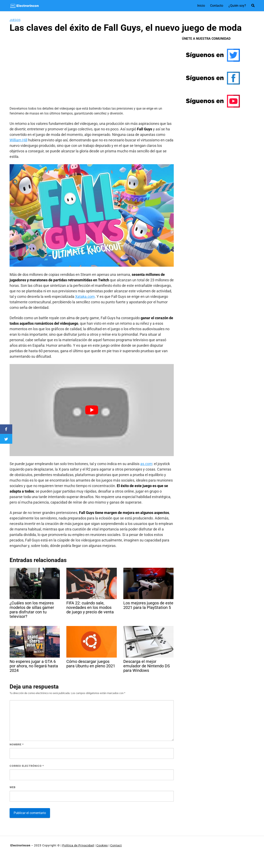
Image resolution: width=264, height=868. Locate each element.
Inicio (201, 6)
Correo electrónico (27, 766)
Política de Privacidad (78, 845)
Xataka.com (85, 296)
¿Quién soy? (237, 6)
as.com (146, 464)
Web (13, 787)
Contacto (217, 6)
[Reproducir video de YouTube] (92, 410)
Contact (116, 845)
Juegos (15, 20)
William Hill (18, 140)
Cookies (102, 845)
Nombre (17, 744)
